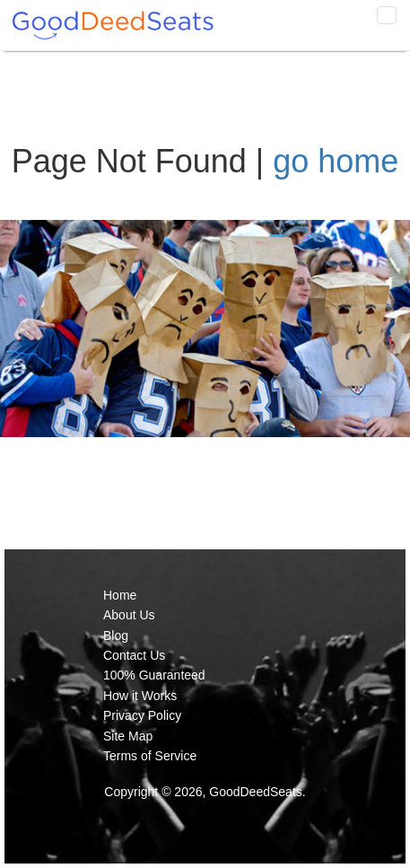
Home (120, 595)
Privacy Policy (142, 715)
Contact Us (134, 655)
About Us (129, 615)
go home (336, 161)
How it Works (140, 696)
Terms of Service (150, 756)
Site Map (128, 736)
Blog (116, 636)
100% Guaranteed (154, 675)
